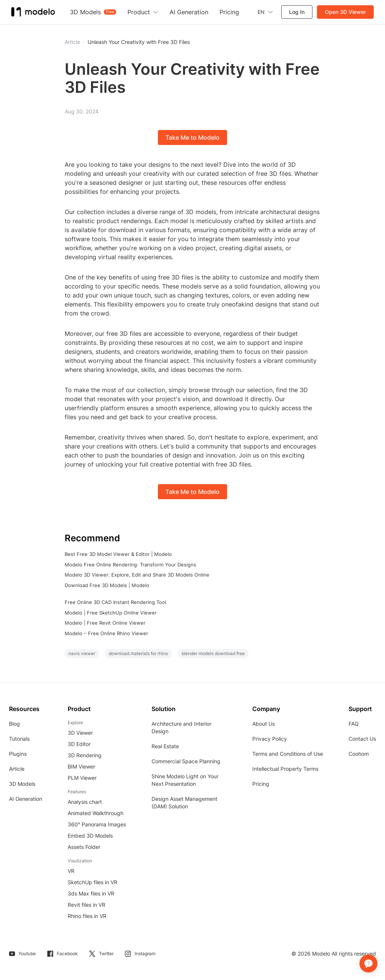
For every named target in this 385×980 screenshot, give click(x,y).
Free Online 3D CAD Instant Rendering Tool (115, 602)
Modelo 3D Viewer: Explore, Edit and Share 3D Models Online (137, 575)
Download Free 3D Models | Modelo (107, 585)
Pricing (261, 784)
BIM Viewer (81, 766)
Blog (14, 724)
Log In (297, 12)
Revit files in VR (86, 905)
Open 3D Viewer (345, 12)
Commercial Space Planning (186, 761)
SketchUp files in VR (92, 882)
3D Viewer (80, 733)
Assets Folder (84, 847)
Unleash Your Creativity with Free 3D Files (139, 42)
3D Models (22, 784)
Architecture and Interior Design (181, 727)
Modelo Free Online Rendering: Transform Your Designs (130, 565)
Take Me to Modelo (192, 137)
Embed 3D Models (90, 836)
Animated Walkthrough (95, 813)
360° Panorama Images (97, 824)
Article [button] (72, 42)
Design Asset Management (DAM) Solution (184, 803)
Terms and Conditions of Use (288, 754)
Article (17, 769)
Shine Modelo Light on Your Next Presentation (185, 780)
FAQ (354, 724)
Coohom (359, 754)
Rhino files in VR (87, 916)
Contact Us (362, 739)
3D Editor (79, 744)
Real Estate (165, 746)
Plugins (18, 754)
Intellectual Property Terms (285, 769)
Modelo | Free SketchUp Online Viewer (111, 613)
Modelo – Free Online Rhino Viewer (106, 633)
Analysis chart (85, 802)
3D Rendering (85, 755)
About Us (264, 724)
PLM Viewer (82, 778)
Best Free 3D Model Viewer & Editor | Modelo (118, 554)
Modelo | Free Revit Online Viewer (105, 623)
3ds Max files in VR (91, 893)
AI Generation (26, 799)
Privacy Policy (270, 739)
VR (71, 871)
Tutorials (19, 739)
